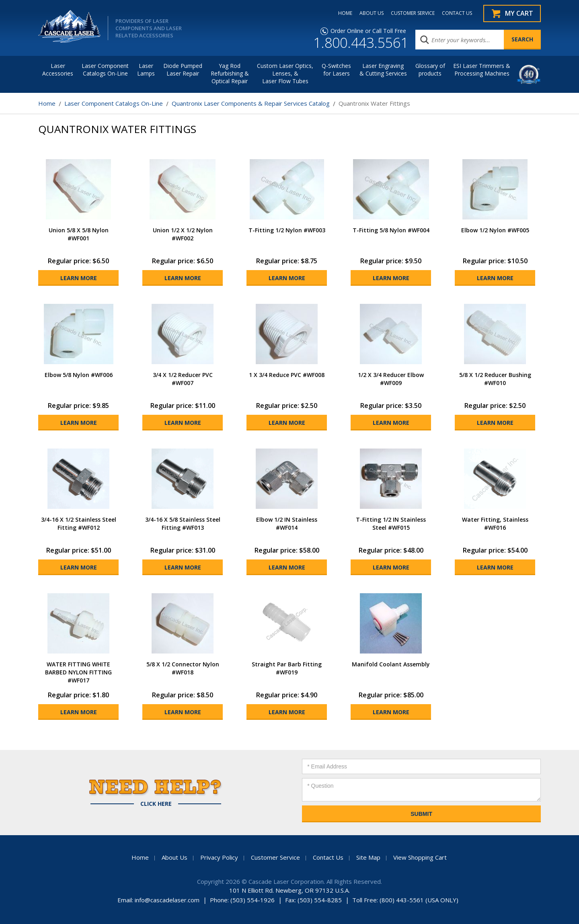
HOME (345, 13)
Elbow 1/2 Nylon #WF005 (495, 230)
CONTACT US (457, 13)
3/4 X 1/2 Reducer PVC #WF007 (183, 379)
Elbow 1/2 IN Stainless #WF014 (287, 523)
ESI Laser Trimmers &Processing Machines (482, 70)
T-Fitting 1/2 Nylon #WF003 (287, 230)
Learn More (79, 278)
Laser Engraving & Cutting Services (383, 70)
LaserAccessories (58, 70)
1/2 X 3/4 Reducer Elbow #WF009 (391, 379)
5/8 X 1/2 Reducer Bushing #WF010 (495, 379)
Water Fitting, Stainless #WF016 (495, 523)
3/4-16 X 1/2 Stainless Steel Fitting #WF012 (79, 523)
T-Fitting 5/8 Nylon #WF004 (391, 230)
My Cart (519, 13)
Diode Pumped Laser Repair (183, 70)
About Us (175, 857)
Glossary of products (430, 70)
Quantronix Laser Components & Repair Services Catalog (251, 103)
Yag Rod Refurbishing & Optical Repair (230, 73)
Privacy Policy (219, 857)
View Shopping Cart (420, 857)
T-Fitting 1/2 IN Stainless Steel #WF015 (391, 523)
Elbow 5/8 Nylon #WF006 (79, 375)
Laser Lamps (146, 70)
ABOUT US (372, 13)
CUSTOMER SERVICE (413, 13)
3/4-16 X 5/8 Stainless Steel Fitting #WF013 (183, 523)
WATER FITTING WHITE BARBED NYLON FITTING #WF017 (78, 672)
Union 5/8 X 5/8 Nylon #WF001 (79, 234)
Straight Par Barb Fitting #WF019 (287, 668)
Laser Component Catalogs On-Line (105, 70)
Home (47, 103)
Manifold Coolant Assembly (391, 664)
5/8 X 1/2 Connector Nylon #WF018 (183, 668)
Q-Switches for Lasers (336, 70)
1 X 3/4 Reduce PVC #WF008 (287, 375)
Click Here (156, 804)
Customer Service (275, 857)
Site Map (368, 857)
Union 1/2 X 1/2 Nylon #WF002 (183, 234)
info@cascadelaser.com (167, 900)
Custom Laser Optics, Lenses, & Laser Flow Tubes (285, 73)
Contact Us (328, 857)
